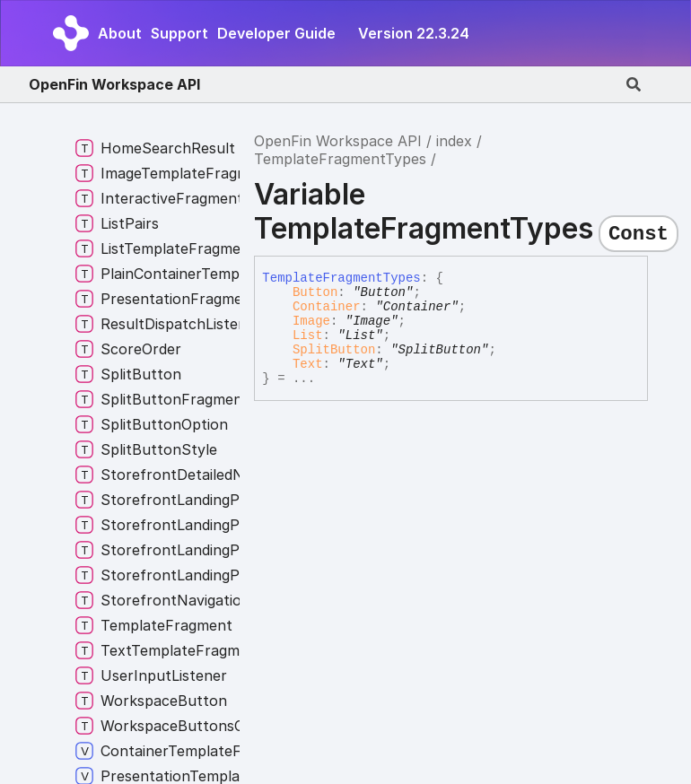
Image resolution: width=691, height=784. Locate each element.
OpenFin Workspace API (114, 84)
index (454, 141)
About (120, 33)
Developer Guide (276, 33)
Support (179, 33)
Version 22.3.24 (414, 33)
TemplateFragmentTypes (340, 159)
